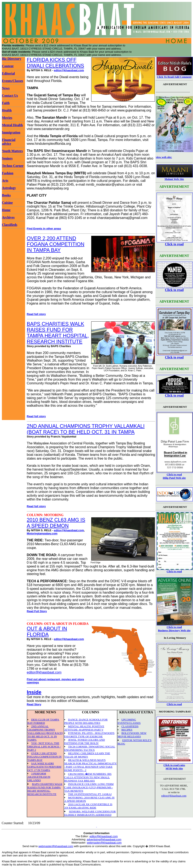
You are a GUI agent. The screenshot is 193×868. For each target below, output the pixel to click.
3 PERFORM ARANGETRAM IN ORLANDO (39, 777)
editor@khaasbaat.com (69, 70)
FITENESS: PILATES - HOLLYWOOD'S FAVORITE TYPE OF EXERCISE (89, 735)
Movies (7, 118)
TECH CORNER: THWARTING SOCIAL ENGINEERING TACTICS (90, 748)
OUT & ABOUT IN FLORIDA (47, 631)
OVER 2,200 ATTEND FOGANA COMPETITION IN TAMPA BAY (56, 244)
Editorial (8, 73)
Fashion (8, 173)
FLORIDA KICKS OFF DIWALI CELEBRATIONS (55, 63)
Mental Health (12, 125)
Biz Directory (12, 59)
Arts (5, 180)
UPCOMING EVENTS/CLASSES (129, 721)
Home (6, 210)
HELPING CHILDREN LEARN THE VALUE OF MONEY (87, 755)
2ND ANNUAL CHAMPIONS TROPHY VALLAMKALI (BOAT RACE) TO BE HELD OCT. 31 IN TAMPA (86, 429)
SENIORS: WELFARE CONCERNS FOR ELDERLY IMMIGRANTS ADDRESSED (90, 813)
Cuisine (7, 203)
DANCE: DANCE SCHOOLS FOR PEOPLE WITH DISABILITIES (86, 721)
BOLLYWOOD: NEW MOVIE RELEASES (132, 735)
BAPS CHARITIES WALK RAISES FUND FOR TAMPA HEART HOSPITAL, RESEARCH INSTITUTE (58, 333)
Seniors (7, 158)
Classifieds (10, 225)
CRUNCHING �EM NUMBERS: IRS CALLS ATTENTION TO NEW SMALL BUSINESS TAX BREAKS (88, 777)
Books (6, 195)
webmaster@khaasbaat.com (104, 843)
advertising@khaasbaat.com (104, 839)
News (6, 88)
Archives (8, 217)
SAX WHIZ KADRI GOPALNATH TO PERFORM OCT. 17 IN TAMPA (44, 767)
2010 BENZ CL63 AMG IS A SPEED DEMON (56, 523)
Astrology (9, 188)
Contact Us (10, 96)
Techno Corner (13, 166)
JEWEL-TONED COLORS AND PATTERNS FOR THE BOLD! (85, 741)
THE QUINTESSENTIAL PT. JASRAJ (90, 794)
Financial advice (9, 142)
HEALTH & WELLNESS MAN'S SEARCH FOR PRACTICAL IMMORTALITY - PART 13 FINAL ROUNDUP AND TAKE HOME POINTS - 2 (90, 765)
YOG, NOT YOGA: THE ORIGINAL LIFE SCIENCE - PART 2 (44, 747)
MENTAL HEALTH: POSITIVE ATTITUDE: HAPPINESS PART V (84, 728)
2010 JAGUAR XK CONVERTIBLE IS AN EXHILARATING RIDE (88, 806)
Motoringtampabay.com (42, 533)
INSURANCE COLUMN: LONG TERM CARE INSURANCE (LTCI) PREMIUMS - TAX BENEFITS (89, 787)
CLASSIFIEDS (130, 726)
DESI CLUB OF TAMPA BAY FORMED (43, 721)
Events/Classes (12, 81)
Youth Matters (12, 151)
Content (8, 66)
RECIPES (127, 730)
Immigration (11, 132)
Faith (6, 103)
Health (7, 110)
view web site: (164, 157)
